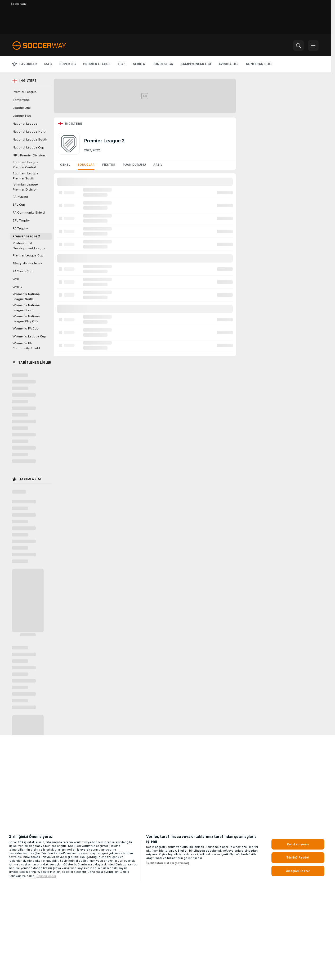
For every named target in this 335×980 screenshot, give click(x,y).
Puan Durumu (134, 165)
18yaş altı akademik (27, 263)
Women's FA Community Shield (26, 346)
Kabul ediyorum (298, 844)
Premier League (24, 92)
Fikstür (109, 165)
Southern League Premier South (25, 176)
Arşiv (158, 165)
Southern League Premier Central (25, 165)
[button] (298, 46)
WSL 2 (17, 287)
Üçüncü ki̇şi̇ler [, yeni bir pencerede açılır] (46, 876)
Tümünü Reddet (298, 857)
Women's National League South (26, 308)
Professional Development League (29, 246)
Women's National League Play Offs (26, 319)
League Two (22, 116)
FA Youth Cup (23, 271)
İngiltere (73, 124)
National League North (30, 132)
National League (25, 124)
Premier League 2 (26, 236)
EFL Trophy (21, 220)
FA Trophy (20, 228)
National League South (30, 139)
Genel (65, 165)
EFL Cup (19, 205)
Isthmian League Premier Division (25, 187)
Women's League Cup (29, 336)
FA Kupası (20, 197)
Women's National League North (26, 297)
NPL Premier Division (29, 155)
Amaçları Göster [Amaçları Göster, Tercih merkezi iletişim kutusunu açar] (298, 871)
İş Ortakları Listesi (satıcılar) (168, 863)
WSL (16, 279)
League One (22, 108)
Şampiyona (21, 100)
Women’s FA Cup (26, 328)
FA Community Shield (29, 213)
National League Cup (28, 147)
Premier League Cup (28, 255)
